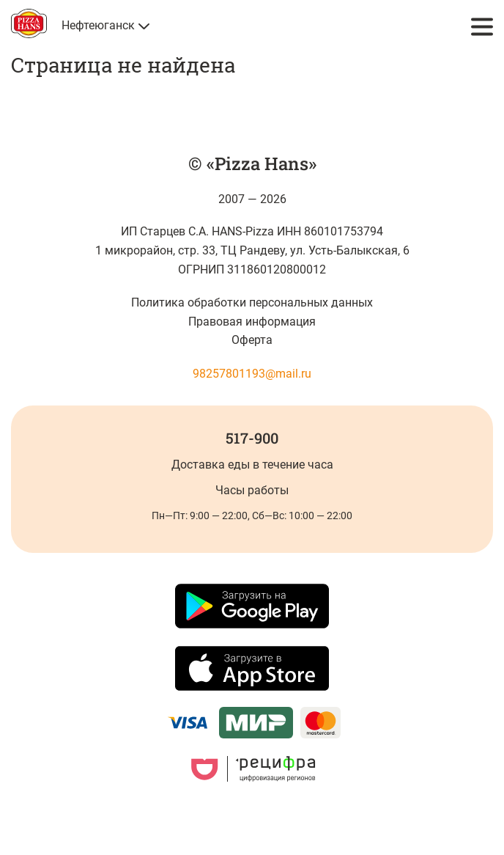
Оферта (252, 340)
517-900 (252, 438)
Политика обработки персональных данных (252, 302)
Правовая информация (252, 322)
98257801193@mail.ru (252, 374)
